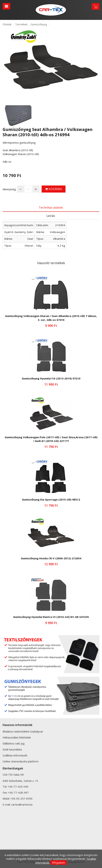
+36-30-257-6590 (21, 798)
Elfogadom (58, 863)
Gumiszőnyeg (39, 24)
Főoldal (7, 24)
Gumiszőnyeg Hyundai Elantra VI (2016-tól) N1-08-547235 (51, 617)
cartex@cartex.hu (22, 804)
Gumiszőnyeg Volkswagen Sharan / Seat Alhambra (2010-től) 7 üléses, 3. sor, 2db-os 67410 (51, 318)
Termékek (21, 24)
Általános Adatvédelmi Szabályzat (23, 731)
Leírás (51, 216)
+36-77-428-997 (18, 792)
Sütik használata (12, 749)
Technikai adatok (51, 207)
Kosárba (54, 189)
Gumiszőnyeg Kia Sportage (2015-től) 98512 (51, 499)
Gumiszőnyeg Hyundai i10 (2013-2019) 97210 (51, 378)
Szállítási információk (15, 755)
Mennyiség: (9, 189)
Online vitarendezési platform (21, 761)
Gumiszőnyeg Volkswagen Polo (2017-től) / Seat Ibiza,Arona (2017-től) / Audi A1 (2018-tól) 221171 (51, 439)
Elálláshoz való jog (14, 743)
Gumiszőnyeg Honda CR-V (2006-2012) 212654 (51, 558)
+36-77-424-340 (18, 787)
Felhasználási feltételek (17, 737)
